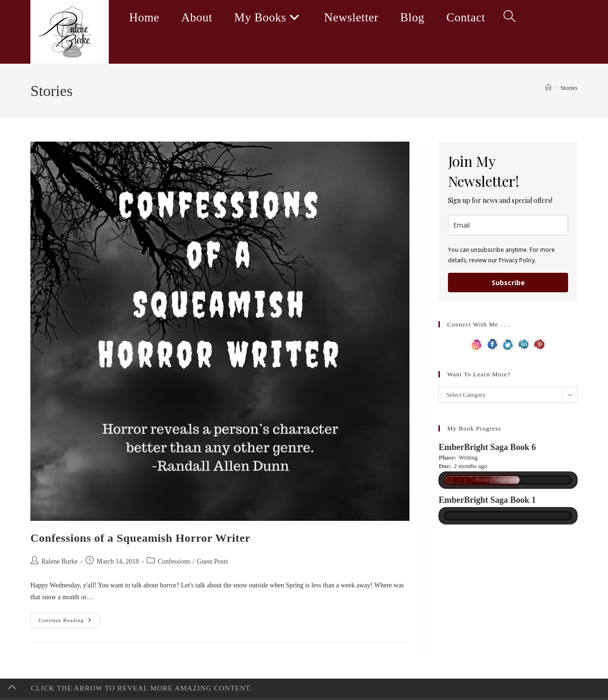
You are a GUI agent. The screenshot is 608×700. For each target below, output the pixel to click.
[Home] (548, 88)
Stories (569, 88)
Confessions (174, 561)
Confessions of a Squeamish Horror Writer (140, 538)
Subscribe (508, 283)
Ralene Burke (60, 561)
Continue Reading (69, 623)
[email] (508, 225)
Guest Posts (212, 561)
